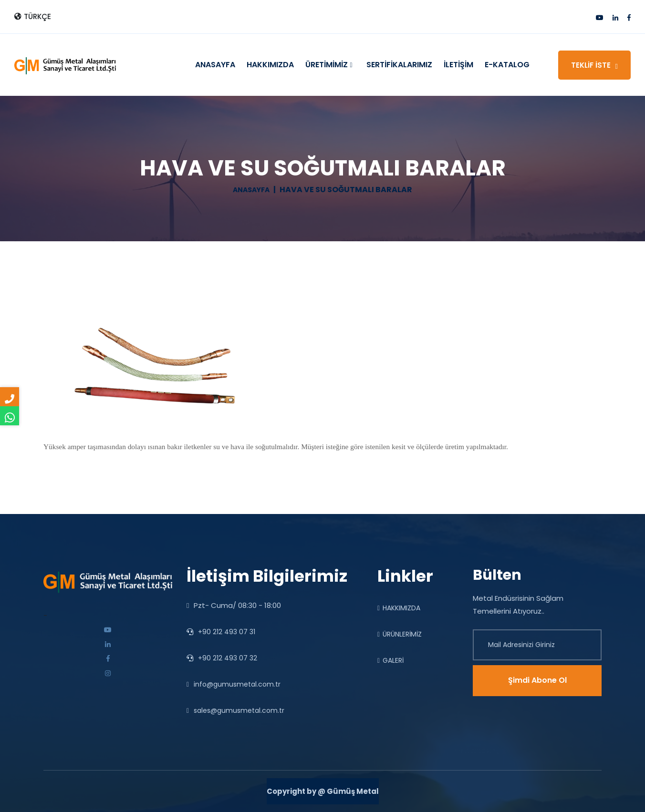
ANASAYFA (215, 65)
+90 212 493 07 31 (221, 632)
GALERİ (390, 660)
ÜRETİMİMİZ (329, 65)
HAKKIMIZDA (270, 65)
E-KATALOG (507, 65)
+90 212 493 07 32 (222, 658)
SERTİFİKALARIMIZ (399, 65)
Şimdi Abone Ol (537, 680)
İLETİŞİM (458, 65)
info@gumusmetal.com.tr (234, 684)
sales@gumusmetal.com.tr (235, 710)
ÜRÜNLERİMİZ (400, 634)
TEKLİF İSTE (594, 65)
